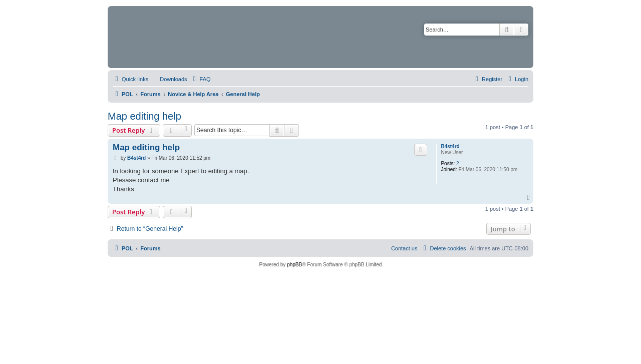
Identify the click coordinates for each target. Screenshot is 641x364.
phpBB (294, 265)
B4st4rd (450, 146)
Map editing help (144, 116)
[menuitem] (169, 79)
